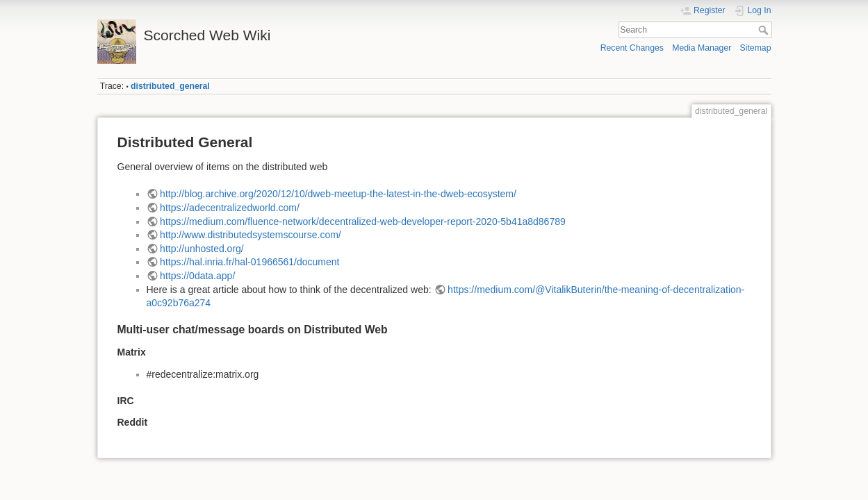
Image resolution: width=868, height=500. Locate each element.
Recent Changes (632, 48)
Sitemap (756, 48)
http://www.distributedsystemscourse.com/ (251, 235)
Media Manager (702, 48)
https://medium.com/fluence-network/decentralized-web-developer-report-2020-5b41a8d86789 (363, 222)
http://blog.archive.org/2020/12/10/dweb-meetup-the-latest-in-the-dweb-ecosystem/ (338, 194)
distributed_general (170, 86)
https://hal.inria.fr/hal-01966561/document (249, 262)
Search (765, 30)
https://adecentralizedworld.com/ (230, 208)
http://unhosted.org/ (202, 249)
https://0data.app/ (197, 276)
